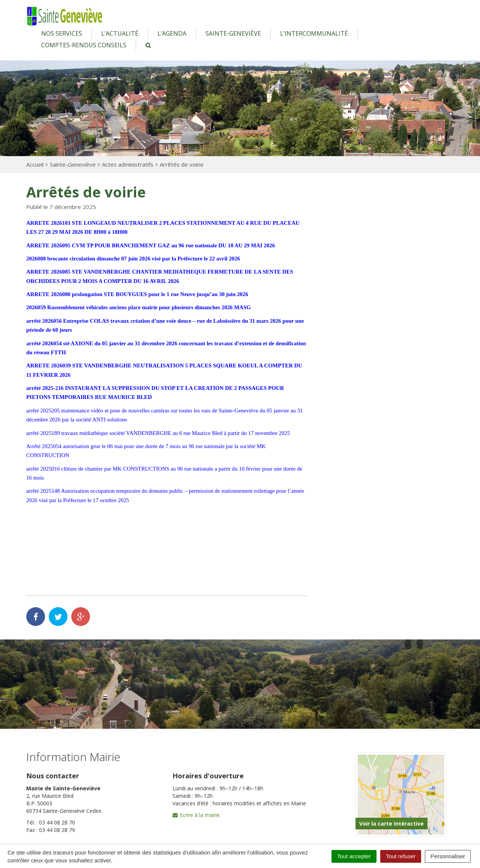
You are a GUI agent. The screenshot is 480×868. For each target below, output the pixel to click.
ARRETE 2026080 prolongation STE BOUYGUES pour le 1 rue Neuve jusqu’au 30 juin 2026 (138, 294)
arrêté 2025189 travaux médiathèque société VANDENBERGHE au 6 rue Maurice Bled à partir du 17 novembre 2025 (159, 433)
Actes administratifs (128, 164)
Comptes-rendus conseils (84, 45)
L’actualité (120, 33)
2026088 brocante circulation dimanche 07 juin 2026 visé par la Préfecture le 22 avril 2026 (134, 259)
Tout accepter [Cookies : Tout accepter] (354, 856)
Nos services (62, 33)
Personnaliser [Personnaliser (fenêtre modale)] (448, 856)
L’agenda (172, 33)
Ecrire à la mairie (196, 815)
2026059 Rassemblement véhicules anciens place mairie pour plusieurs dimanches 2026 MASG (139, 307)
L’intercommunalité (314, 33)
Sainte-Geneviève (233, 33)
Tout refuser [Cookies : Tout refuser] (401, 856)
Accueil (35, 164)
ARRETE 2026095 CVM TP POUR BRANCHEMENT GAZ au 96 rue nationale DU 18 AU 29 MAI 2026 (152, 245)
